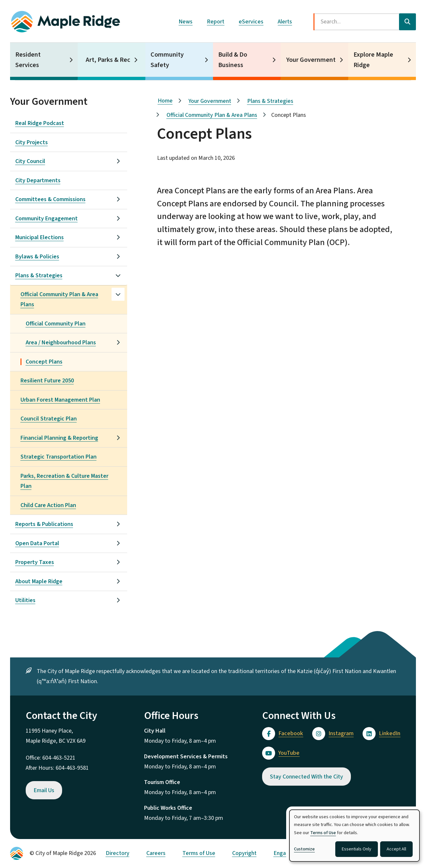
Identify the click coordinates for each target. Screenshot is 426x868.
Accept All (396, 849)
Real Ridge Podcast (40, 123)
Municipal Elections (40, 237)
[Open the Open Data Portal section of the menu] (118, 543)
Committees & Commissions (50, 199)
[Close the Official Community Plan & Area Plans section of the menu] (118, 294)
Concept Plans (44, 362)
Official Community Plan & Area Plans (59, 300)
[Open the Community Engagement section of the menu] (118, 218)
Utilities (25, 600)
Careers (156, 853)
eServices (251, 22)
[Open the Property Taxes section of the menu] (118, 562)
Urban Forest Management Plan (60, 400)
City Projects (32, 142)
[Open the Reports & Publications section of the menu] (118, 524)
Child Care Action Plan (48, 505)
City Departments (38, 180)
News (186, 22)
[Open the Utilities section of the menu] (118, 600)
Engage (283, 853)
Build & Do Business (233, 60)
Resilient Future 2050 (47, 381)
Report (216, 22)
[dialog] (354, 836)
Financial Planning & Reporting (59, 438)
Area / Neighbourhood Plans (61, 343)
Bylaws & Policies (37, 257)
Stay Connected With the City (306, 777)
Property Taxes (35, 562)
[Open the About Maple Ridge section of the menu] (118, 581)
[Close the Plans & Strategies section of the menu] (118, 275)
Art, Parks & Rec (108, 60)
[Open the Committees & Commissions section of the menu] (118, 199)
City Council (30, 161)
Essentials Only (357, 849)
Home (165, 101)
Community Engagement (47, 219)
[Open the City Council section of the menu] (118, 161)
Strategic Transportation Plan (59, 457)
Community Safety (167, 60)
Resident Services (28, 60)
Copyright (244, 853)
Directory (118, 853)
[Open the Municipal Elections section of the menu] (118, 237)
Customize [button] (304, 849)
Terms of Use (199, 853)
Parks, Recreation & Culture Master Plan (64, 481)
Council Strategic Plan (49, 419)
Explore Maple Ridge (373, 60)
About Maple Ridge (39, 581)
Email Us (44, 790)
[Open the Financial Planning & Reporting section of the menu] (118, 438)
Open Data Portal (37, 543)
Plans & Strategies (39, 276)
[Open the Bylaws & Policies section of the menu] (118, 256)
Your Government (311, 60)
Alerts (285, 22)
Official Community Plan (56, 324)
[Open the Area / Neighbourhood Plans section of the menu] (118, 342)
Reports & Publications (44, 524)
